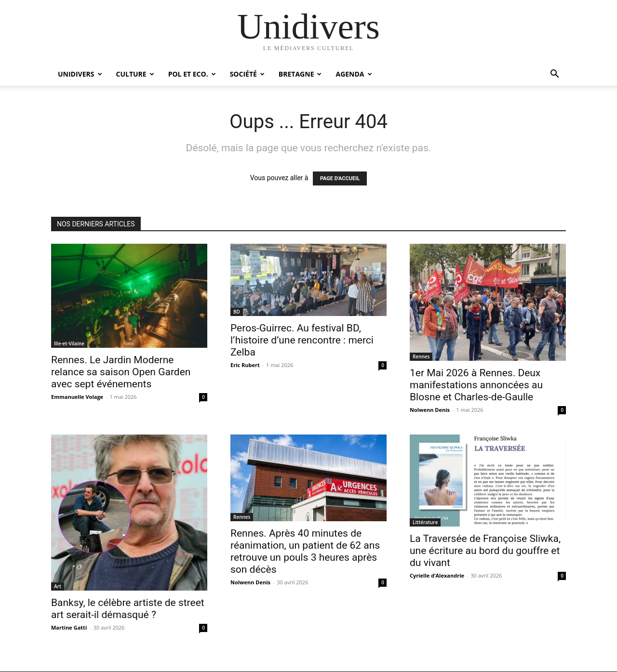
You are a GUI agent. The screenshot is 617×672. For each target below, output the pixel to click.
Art (58, 586)
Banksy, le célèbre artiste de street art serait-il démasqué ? (128, 609)
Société (247, 74)
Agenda (354, 74)
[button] (554, 75)
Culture (135, 74)
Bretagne (300, 74)
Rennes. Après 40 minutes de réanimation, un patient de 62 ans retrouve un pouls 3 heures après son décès (305, 551)
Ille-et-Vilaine (69, 343)
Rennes (421, 356)
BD (237, 312)
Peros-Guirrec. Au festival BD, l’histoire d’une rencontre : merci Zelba (302, 340)
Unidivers (80, 74)
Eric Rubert (245, 365)
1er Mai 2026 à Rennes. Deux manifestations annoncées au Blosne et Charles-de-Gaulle (476, 385)
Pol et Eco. (192, 74)
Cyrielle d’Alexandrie (437, 575)
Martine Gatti (69, 627)
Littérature (425, 522)
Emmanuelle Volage (77, 397)
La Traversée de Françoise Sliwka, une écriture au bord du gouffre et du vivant (485, 551)
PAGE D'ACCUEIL (340, 178)
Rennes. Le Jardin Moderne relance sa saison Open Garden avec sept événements (121, 372)
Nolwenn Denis (430, 410)
